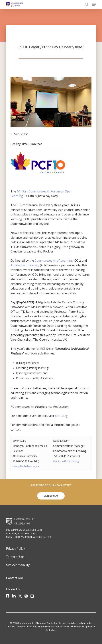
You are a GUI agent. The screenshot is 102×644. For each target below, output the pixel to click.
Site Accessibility (18, 565)
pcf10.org (61, 416)
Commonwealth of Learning (54, 261)
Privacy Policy (16, 549)
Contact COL (15, 578)
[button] (51, 496)
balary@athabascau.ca (26, 466)
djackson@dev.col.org (66, 461)
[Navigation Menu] (94, 4)
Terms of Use (15, 557)
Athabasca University (25, 265)
